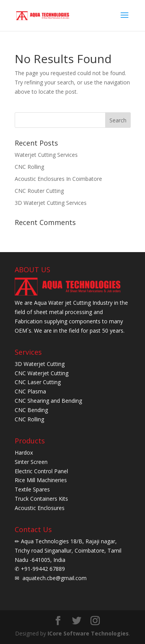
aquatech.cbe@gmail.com (54, 578)
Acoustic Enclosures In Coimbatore (58, 179)
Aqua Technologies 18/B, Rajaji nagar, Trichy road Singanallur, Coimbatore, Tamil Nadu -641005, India (68, 550)
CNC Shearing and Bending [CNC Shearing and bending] (48, 401)
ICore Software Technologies (88, 633)
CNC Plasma (30, 391)
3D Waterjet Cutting (40, 364)
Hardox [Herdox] (24, 453)
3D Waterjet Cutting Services (51, 203)
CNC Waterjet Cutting (42, 373)
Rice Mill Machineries (41, 480)
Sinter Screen (31, 462)
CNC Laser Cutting (38, 382)
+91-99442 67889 (42, 569)
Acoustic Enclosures (40, 508)
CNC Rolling (29, 167)
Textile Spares (32, 489)
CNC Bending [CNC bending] (31, 410)
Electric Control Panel (41, 471)
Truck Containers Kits (41, 499)
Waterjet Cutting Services (46, 155)
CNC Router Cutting (39, 191)
